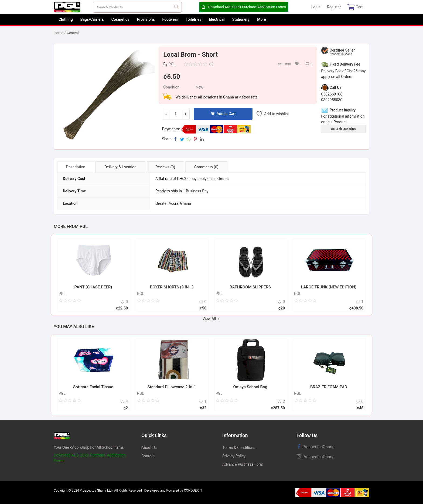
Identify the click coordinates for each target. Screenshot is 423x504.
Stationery (241, 19)
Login (316, 7)
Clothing (66, 19)
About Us (149, 448)
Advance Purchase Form (243, 464)
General (73, 33)
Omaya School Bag (250, 387)
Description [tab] (76, 167)
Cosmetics (120, 19)
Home (58, 33)
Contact (148, 456)
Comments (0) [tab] (206, 167)
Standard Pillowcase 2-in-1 (172, 387)
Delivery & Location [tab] (120, 167)
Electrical (217, 19)
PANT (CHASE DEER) (93, 287)
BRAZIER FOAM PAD (329, 387)
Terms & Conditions (239, 448)
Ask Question (344, 129)
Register (334, 7)
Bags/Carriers (92, 19)
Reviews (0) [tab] (165, 167)
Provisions (146, 19)
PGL (172, 64)
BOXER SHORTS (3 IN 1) (172, 287)
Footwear (170, 19)
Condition (171, 87)
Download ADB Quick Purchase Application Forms (244, 7)
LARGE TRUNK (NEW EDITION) (329, 287)
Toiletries (193, 19)
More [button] (262, 19)
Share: (167, 139)
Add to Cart (223, 114)
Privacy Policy (234, 456)
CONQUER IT (193, 491)
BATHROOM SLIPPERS (250, 287)
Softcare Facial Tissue (93, 387)
